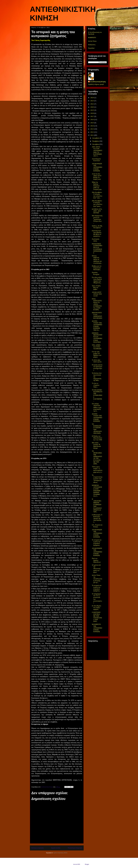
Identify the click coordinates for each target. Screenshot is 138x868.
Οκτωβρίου (96, 144)
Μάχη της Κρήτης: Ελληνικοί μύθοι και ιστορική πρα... (97, 186)
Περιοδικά (91, 48)
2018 (92, 113)
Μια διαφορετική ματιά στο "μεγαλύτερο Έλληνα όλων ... (97, 219)
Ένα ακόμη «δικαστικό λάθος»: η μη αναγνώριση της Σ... (96, 407)
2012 (92, 132)
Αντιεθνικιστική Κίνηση (98, 82)
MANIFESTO (92, 38)
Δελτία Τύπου (92, 41)
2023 (92, 101)
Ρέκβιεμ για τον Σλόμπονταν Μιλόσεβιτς (97, 268)
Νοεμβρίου (96, 141)
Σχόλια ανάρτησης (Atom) (60, 853)
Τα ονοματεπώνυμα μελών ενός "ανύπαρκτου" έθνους (97, 479)
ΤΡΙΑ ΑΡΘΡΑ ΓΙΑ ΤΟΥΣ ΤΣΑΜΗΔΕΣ (97, 347)
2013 (92, 129)
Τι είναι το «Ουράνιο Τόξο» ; (96, 385)
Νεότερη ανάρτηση (38, 848)
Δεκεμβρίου (96, 138)
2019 (92, 110)
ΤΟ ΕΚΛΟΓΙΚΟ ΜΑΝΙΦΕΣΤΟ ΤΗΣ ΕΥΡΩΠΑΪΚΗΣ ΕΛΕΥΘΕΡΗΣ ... (97, 395)
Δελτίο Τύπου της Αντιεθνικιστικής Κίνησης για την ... (97, 579)
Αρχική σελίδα (56, 848)
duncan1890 (77, 864)
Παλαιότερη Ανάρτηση (75, 848)
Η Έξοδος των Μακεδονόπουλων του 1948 (97, 438)
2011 (92, 135)
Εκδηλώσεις (92, 45)
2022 (92, 104)
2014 (92, 126)
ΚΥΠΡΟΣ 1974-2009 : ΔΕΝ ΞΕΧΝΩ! (97, 211)
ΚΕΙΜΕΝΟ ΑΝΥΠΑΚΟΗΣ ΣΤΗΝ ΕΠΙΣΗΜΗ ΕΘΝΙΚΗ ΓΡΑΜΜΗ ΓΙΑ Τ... (97, 491)
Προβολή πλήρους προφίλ (96, 84)
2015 (92, 123)
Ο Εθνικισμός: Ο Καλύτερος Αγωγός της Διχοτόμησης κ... (97, 519)
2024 (92, 98)
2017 (92, 117)
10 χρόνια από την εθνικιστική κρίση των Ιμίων (96, 569)
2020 (92, 107)
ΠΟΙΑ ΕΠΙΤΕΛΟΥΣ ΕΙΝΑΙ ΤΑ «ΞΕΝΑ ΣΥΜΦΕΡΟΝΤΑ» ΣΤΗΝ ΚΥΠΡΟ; (97, 304)
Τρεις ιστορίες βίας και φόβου (96, 288)
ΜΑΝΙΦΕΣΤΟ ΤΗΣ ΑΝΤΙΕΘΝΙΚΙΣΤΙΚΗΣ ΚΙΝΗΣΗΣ (97, 628)
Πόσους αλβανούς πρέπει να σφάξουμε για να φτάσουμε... (97, 260)
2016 (92, 120)
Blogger (87, 864)
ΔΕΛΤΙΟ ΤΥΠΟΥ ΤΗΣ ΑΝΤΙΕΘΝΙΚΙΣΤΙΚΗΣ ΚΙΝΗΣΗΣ (97, 418)
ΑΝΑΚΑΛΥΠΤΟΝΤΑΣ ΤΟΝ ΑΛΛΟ (97, 294)
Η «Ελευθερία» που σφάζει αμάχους (97, 608)
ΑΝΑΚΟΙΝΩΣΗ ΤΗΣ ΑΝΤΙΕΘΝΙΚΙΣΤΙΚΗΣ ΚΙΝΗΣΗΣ (97, 167)
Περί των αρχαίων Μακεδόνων (96, 560)
